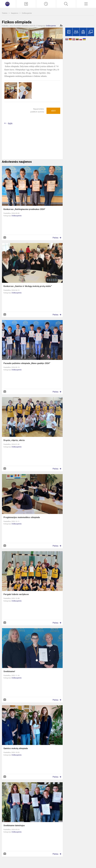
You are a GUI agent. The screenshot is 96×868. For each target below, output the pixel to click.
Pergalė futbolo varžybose (16, 594)
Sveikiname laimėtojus (14, 825)
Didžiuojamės (27, 13)
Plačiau (55, 238)
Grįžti (10, 123)
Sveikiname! (9, 671)
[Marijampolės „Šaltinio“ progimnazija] (8, 4)
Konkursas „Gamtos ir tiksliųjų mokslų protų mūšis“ (28, 286)
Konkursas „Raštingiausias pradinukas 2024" (24, 209)
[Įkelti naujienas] (26, 4)
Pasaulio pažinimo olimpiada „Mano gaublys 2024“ (27, 363)
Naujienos (15, 13)
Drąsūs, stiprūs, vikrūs (14, 440)
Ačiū (53, 111)
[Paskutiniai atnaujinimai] (46, 4)
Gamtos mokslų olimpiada (16, 748)
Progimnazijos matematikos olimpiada (22, 517)
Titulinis (5, 13)
